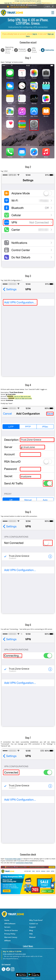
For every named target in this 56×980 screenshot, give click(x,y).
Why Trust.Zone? (36, 920)
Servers (7, 927)
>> (20, 7)
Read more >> (47, 3)
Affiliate (7, 941)
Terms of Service (11, 930)
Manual (32, 937)
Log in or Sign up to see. (22, 396)
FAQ (31, 934)
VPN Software (10, 924)
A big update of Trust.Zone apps (14, 954)
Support (33, 927)
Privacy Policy (10, 934)
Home (7, 920)
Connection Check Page (24, 863)
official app (16, 3)
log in (35, 34)
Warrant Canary (11, 937)
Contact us (34, 924)
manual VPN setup (29, 3)
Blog (31, 930)
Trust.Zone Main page (13, 859)
